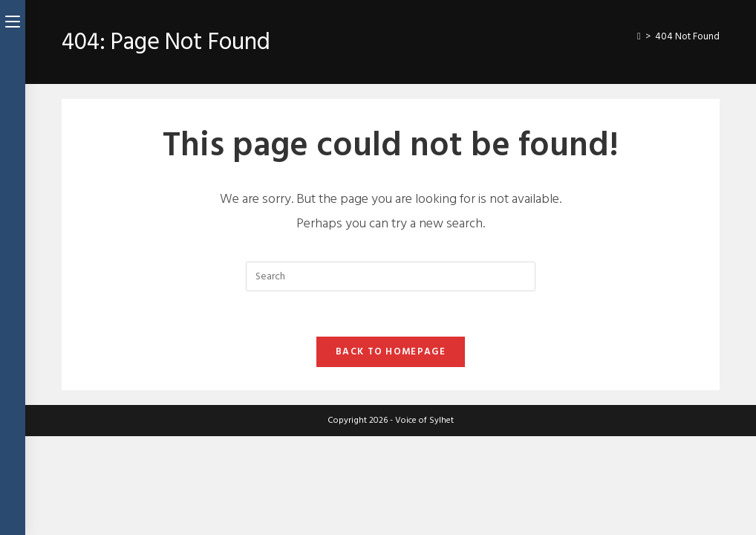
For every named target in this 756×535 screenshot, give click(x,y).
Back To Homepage (391, 351)
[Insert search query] (391, 276)
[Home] (639, 36)
